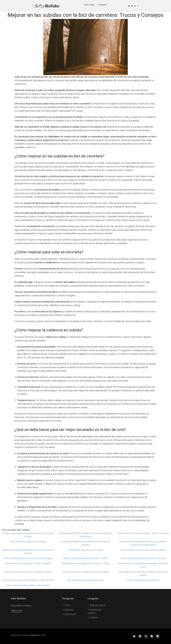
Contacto (102, 5)
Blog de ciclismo (97, 605)
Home (66, 605)
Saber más (16, 610)
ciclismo (93, 617)
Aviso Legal (89, 5)
